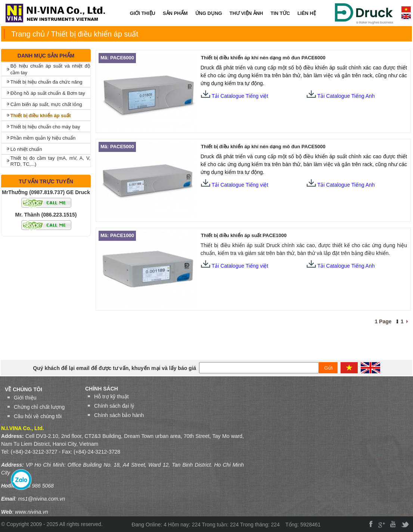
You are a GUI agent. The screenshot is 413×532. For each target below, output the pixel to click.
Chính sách (102, 389)
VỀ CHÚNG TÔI (24, 389)
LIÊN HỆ (307, 13)
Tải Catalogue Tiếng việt (235, 96)
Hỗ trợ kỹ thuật (111, 396)
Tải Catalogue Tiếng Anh (346, 96)
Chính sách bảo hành (119, 415)
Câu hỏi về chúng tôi (38, 416)
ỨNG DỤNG (209, 13)
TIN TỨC (280, 13)
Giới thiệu (25, 398)
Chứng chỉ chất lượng (39, 407)
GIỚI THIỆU (143, 13)
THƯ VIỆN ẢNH (246, 13)
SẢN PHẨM (175, 13)
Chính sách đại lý (114, 406)
